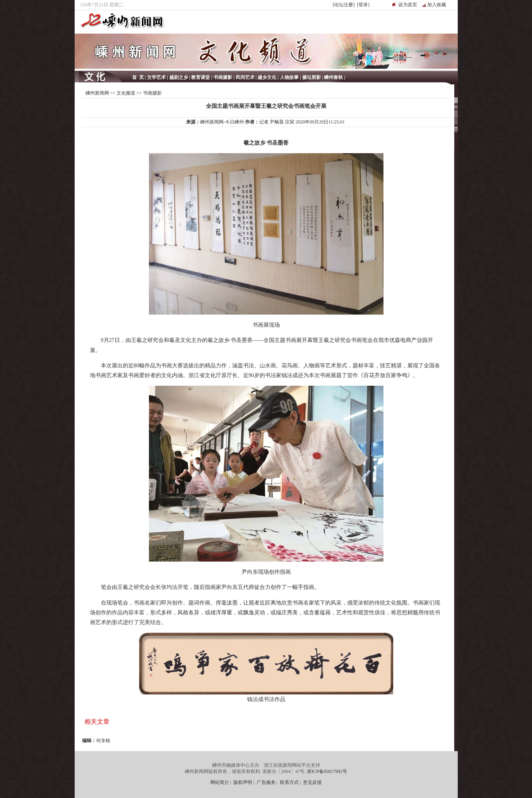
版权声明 (243, 782)
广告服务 (266, 782)
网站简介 (220, 782)
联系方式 (289, 782)
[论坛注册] (344, 5)
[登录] (363, 5)
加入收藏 (437, 5)
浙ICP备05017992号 (327, 771)
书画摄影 (152, 93)
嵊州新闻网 (97, 93)
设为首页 (408, 5)
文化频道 (126, 93)
